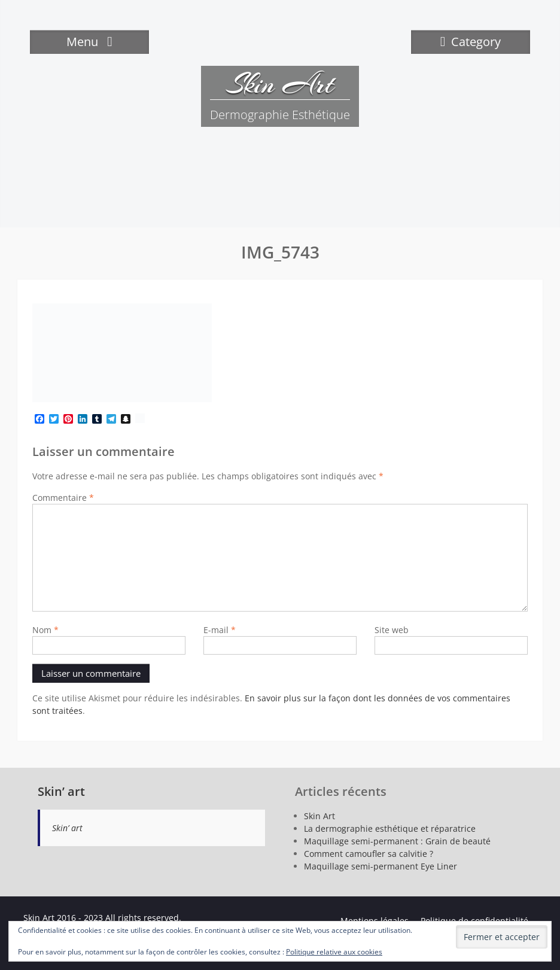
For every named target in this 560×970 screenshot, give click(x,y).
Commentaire (63, 498)
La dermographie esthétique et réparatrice (390, 828)
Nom (45, 630)
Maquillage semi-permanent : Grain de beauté (397, 841)
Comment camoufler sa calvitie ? (369, 854)
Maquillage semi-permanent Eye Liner (381, 866)
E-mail (220, 630)
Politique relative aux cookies (334, 952)
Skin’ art (61, 791)
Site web (392, 630)
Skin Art (280, 84)
